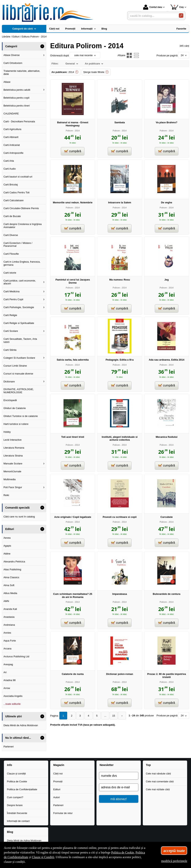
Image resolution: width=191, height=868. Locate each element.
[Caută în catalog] (181, 16)
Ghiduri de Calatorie (15, 408)
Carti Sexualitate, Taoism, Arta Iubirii (20, 340)
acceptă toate (174, 851)
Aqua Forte (10, 641)
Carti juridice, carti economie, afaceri (20, 282)
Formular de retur (63, 813)
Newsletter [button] (106, 765)
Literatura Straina (13, 456)
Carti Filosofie (11, 254)
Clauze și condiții (16, 774)
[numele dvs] (119, 776)
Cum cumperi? (15, 797)
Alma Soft (9, 585)
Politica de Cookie (17, 781)
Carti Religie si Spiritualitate (19, 323)
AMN (6, 601)
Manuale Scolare (13, 464)
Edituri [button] (10, 529)
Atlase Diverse (12, 55)
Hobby (7, 432)
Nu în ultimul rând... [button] (18, 738)
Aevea (7, 538)
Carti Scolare (11, 331)
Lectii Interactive (13, 440)
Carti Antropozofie (13, 153)
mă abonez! (119, 799)
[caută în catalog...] (152, 16)
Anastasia (9, 617)
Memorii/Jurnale (12, 471)
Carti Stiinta (10, 350)
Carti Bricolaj (11, 185)
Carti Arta (9, 161)
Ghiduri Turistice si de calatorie (21, 416)
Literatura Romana (14, 448)
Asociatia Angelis (13, 696)
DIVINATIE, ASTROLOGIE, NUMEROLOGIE (19, 391)
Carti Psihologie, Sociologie (19, 307)
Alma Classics (11, 577)
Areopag (8, 664)
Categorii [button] (11, 46)
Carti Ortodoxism (13, 63)
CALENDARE (11, 114)
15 (112, 716)
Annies (7, 633)
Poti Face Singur (13, 487)
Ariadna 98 (10, 680)
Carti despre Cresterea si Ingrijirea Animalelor (23, 226)
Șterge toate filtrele (94, 72)
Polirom (69, 131)
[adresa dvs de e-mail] (119, 787)
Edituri (57, 789)
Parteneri (9, 747)
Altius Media (10, 593)
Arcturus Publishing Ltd (16, 656)
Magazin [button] (59, 765)
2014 (71, 72)
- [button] (42, 46)
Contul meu (153, 7)
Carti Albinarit (11, 137)
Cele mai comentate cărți (160, 781)
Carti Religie (10, 315)
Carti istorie (10, 273)
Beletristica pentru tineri (17, 106)
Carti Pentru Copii (13, 299)
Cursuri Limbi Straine (15, 366)
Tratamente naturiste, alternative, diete (22, 72)
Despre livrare (15, 805)
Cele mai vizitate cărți (158, 789)
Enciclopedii (10, 400)
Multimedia (10, 479)
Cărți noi (58, 774)
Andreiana (9, 625)
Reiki (6, 495)
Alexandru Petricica (14, 562)
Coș (177, 7)
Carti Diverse (11, 235)
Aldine (7, 554)
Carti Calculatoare (14, 200)
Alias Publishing (12, 569)
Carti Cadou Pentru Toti (16, 192)
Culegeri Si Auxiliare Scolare (19, 358)
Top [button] (148, 765)
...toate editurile (12, 704)
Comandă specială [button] (17, 508)
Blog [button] (10, 832)
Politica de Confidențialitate (22, 789)
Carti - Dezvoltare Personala (19, 121)
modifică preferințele (174, 861)
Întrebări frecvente (17, 813)
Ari (5, 672)
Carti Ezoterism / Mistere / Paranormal (18, 245)
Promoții (58, 781)
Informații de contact (18, 821)
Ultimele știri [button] (14, 716)
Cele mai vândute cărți (158, 774)
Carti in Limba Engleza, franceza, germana (22, 263)
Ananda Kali (10, 609)
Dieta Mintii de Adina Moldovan (21, 725)
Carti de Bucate (12, 216)
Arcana (7, 649)
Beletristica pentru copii (16, 98)
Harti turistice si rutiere (16, 424)
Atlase (7, 82)
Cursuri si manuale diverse (18, 374)
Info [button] (9, 765)
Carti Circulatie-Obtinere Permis (21, 208)
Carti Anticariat (12, 145)
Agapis (7, 546)
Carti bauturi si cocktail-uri (18, 177)
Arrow (7, 688)
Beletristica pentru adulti (17, 90)
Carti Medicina (11, 291)
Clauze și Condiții (43, 857)
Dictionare (9, 382)
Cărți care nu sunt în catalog (19, 517)
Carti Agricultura (12, 129)
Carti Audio (10, 169)
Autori (57, 797)
